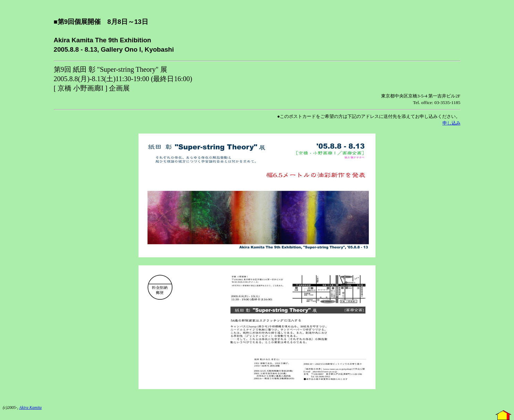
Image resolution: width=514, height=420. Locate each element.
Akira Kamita (30, 408)
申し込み (452, 123)
